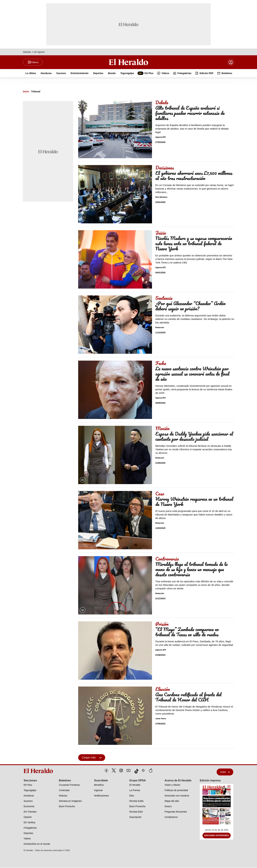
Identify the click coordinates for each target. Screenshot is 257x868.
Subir (225, 772)
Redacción (160, 328)
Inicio (26, 92)
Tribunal (36, 92)
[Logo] (128, 62)
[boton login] (231, 62)
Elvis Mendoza (161, 197)
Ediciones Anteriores (217, 836)
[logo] (39, 771)
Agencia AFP (161, 650)
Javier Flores (161, 719)
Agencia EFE (160, 137)
